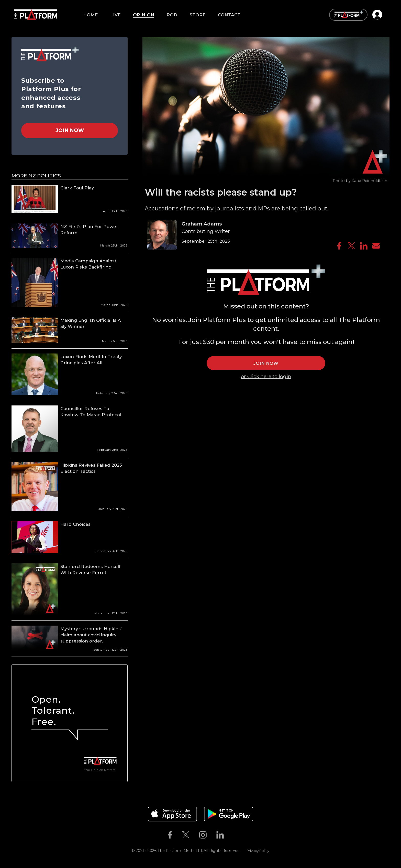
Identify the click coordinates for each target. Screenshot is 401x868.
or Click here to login (266, 376)
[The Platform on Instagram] (203, 835)
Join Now (70, 130)
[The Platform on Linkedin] (220, 835)
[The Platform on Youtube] (234, 835)
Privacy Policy (258, 851)
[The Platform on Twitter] (186, 835)
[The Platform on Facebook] (170, 835)
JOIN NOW (266, 363)
